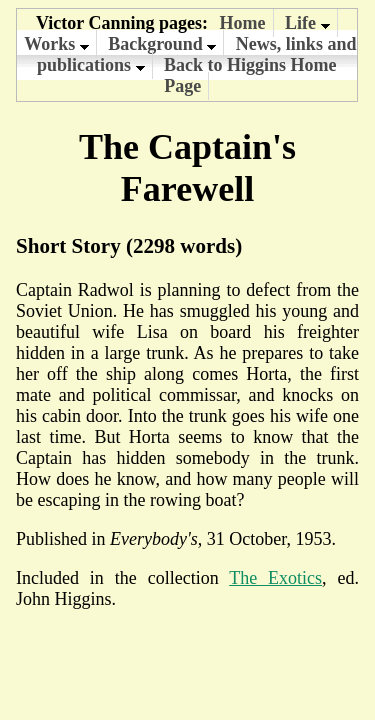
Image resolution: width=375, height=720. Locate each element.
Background (162, 44)
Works (56, 44)
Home (243, 23)
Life (307, 23)
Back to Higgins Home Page (250, 75)
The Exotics (275, 578)
